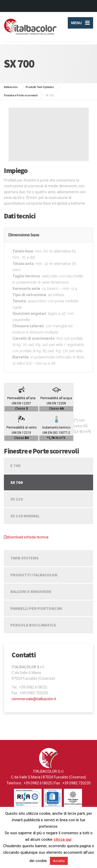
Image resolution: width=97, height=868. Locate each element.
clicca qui (62, 839)
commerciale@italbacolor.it (34, 699)
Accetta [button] (59, 861)
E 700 (15, 465)
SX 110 (17, 499)
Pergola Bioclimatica (33, 625)
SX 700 (17, 482)
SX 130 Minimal (25, 516)
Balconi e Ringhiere (31, 591)
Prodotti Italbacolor (34, 575)
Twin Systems (24, 558)
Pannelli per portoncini (36, 608)
